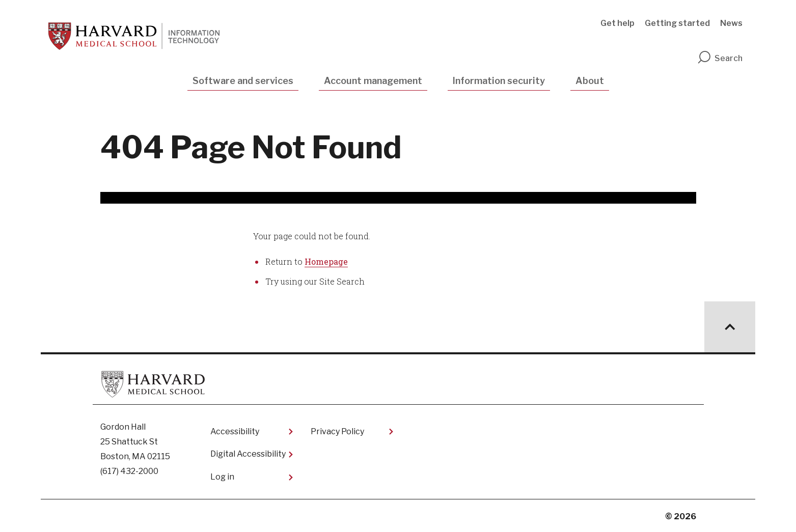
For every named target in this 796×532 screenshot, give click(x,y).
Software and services (243, 81)
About (590, 81)
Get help (617, 23)
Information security (499, 81)
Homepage (326, 261)
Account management (373, 81)
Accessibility (235, 431)
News (731, 23)
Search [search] (720, 58)
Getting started (677, 23)
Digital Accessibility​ (248, 454)
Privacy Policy (337, 431)
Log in (222, 477)
